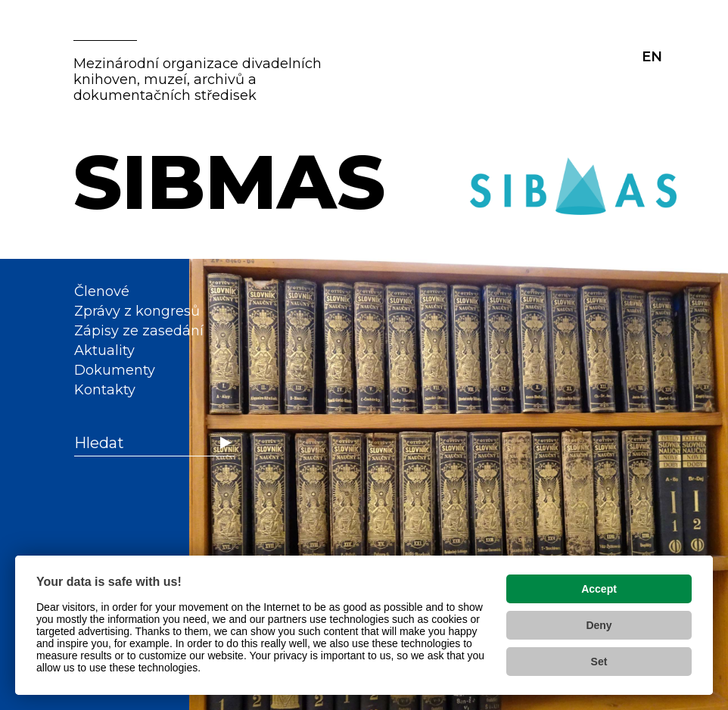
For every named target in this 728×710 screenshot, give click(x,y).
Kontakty (105, 390)
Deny (599, 625)
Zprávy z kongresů (137, 311)
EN (652, 57)
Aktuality (104, 350)
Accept (599, 589)
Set (599, 662)
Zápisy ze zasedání (139, 331)
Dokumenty (115, 370)
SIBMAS (229, 182)
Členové (102, 291)
